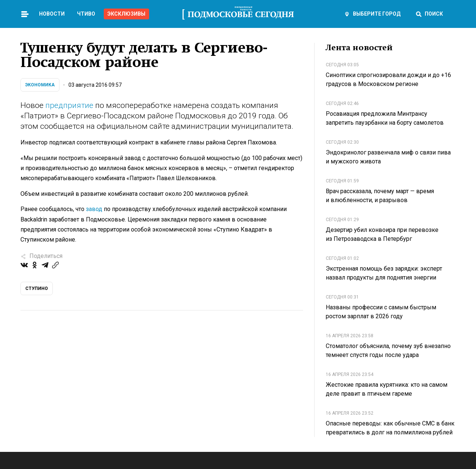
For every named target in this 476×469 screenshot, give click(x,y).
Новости (52, 14)
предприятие (69, 105)
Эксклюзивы (126, 14)
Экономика (40, 85)
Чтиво (86, 14)
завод (94, 209)
